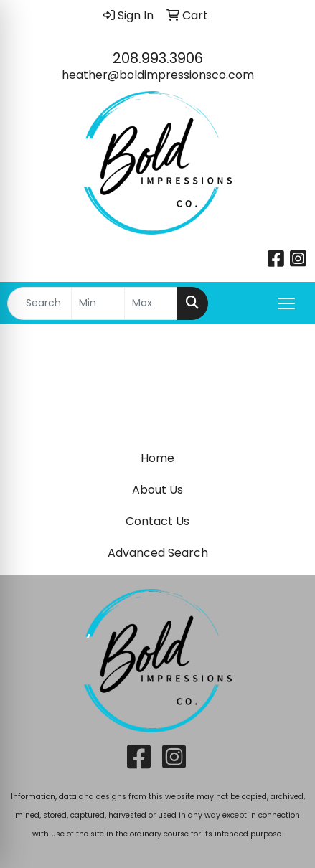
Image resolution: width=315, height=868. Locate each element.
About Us (157, 490)
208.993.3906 (158, 58)
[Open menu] (286, 303)
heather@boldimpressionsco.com (158, 75)
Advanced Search (158, 553)
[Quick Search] (39, 303)
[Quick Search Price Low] (98, 303)
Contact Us (157, 521)
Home (157, 458)
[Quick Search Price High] (151, 303)
